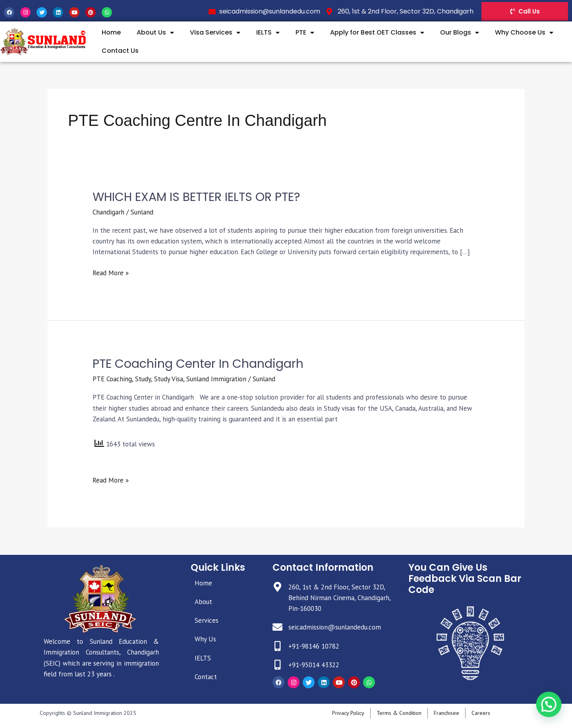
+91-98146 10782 (314, 646)
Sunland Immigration (216, 379)
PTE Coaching (112, 379)
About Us (155, 33)
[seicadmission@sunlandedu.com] (277, 627)
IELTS (268, 33)
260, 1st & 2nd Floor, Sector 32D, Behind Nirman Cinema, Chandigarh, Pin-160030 (339, 598)
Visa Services (215, 33)
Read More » (111, 272)
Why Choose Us (524, 33)
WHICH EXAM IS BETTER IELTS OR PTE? (196, 197)
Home (111, 32)
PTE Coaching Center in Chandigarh (198, 364)
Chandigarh (108, 212)
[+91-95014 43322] (277, 665)
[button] (551, 711)
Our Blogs (460, 33)
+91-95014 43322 (314, 665)
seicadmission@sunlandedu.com (335, 627)
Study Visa (169, 379)
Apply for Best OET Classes (377, 33)
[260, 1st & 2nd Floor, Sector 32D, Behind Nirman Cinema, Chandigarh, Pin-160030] (277, 587)
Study (143, 379)
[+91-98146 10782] (277, 646)
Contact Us (120, 51)
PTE (305, 33)
